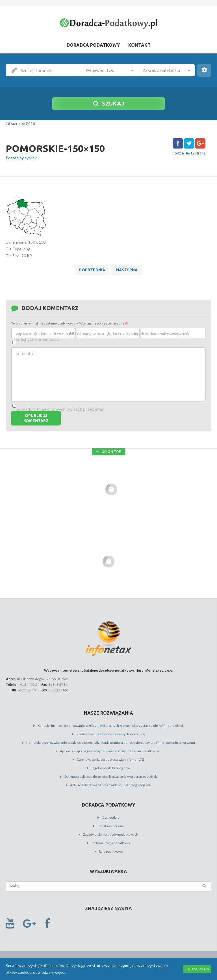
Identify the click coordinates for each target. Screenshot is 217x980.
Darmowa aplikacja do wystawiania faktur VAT (111, 759)
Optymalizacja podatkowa (111, 843)
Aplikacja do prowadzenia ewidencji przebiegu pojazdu (111, 785)
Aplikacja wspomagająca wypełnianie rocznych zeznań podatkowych (111, 751)
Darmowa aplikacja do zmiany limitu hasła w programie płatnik (111, 776)
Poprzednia (92, 270)
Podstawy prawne (111, 826)
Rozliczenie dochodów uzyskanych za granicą (111, 734)
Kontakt (139, 45)
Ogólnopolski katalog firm (111, 768)
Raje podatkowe (111, 851)
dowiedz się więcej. (50, 972)
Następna (127, 270)
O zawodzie (111, 817)
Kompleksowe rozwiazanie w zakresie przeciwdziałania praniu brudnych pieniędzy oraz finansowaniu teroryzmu (111, 742)
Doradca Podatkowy (93, 45)
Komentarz (26, 353)
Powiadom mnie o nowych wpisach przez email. (61, 409)
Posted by (21, 158)
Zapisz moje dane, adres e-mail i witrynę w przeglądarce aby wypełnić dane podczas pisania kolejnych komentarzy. (103, 336)
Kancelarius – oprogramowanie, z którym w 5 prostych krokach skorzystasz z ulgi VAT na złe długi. (111, 726)
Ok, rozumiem (197, 969)
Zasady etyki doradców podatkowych (111, 834)
